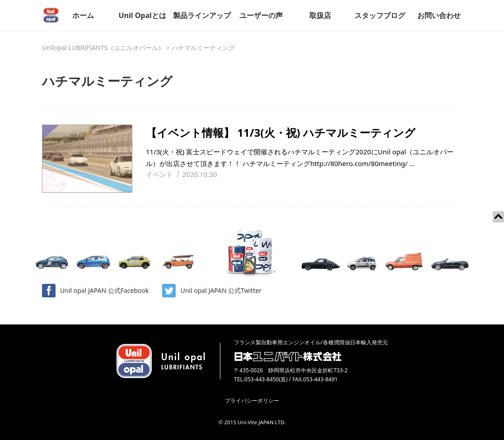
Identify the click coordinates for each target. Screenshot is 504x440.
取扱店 (320, 15)
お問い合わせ (439, 15)
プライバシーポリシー (252, 401)
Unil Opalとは (142, 15)
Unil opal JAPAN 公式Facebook (95, 291)
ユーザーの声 (261, 15)
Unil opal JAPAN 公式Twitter (212, 291)
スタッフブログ (380, 15)
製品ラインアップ (202, 15)
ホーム (83, 15)
